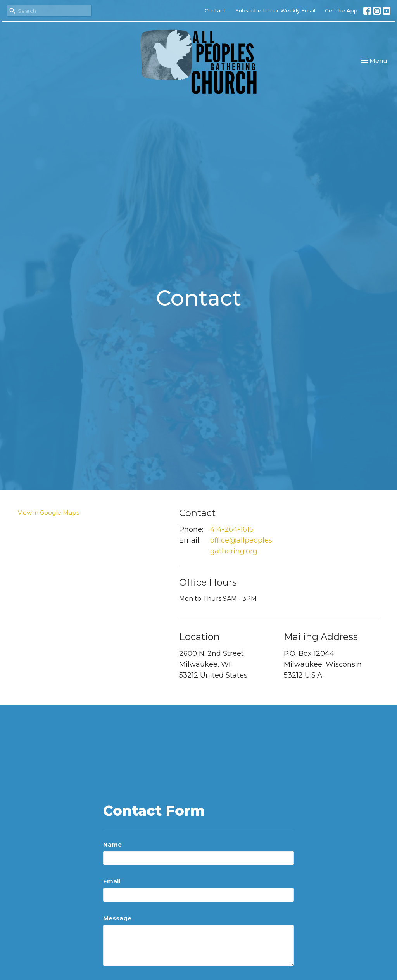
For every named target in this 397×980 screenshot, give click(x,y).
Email (112, 881)
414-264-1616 (232, 529)
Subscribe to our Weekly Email (275, 10)
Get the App (341, 10)
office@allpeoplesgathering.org (241, 546)
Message (117, 918)
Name (112, 844)
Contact (215, 10)
